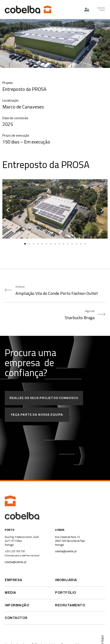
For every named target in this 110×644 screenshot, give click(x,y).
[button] (101, 9)
